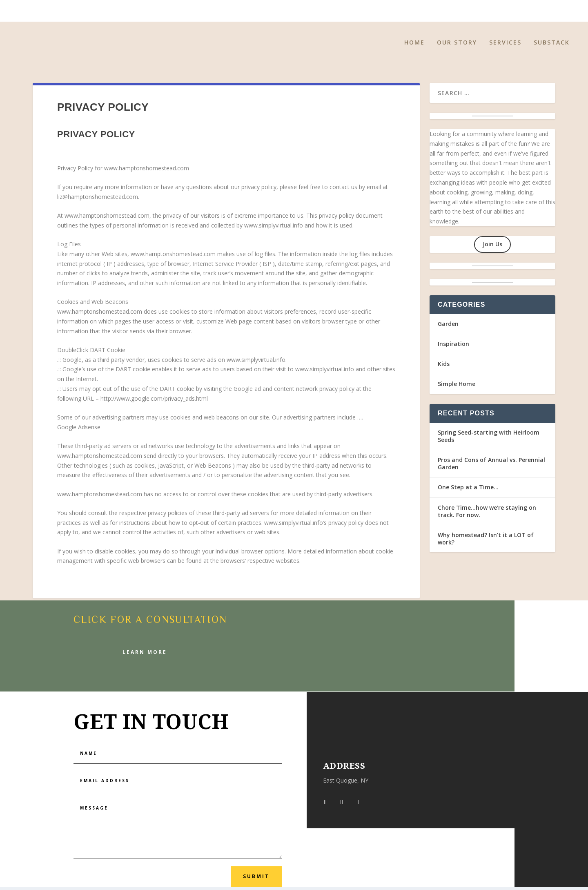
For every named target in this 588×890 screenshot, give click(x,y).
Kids (444, 367)
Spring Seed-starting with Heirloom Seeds (489, 439)
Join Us (492, 247)
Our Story (457, 46)
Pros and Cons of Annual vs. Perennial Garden (491, 466)
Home (414, 46)
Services (505, 46)
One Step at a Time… (468, 490)
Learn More (145, 655)
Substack (552, 46)
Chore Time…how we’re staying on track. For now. (487, 514)
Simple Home (457, 387)
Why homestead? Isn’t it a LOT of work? (486, 541)
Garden (448, 327)
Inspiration (453, 347)
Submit (256, 879)
